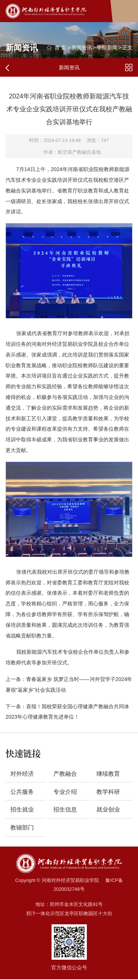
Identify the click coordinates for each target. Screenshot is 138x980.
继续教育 (108, 774)
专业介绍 (65, 792)
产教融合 (65, 774)
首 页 (60, 48)
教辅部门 (22, 828)
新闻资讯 (82, 48)
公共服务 (22, 792)
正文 (127, 48)
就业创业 (108, 810)
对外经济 (22, 774)
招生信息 (65, 810)
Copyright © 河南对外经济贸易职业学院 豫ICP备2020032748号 (69, 885)
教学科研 (108, 792)
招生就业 (22, 810)
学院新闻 (107, 48)
